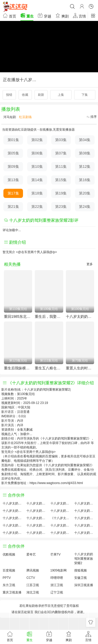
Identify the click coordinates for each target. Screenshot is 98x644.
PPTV (7, 578)
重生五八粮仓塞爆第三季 (49, 368)
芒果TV (56, 554)
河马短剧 (9, 117)
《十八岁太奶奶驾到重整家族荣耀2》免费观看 (61, 518)
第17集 (13, 193)
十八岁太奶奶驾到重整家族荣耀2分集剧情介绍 (61, 533)
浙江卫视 (57, 585)
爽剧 (62, 16)
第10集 (37, 166)
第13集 (13, 180)
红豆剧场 (25, 117)
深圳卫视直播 (84, 585)
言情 (79, 16)
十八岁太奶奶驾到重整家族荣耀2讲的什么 (85, 503)
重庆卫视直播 (12, 592)
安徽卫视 (80, 578)
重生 (27, 16)
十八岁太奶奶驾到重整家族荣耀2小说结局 (37, 518)
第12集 (85, 166)
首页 (9, 16)
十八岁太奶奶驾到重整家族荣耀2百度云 (61, 511)
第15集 (61, 180)
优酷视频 (9, 554)
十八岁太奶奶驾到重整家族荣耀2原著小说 (37, 503)
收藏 (25, 95)
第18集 (37, 193)
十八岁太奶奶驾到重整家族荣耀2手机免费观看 (61, 525)
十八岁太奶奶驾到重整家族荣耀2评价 (13, 503)
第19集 (61, 193)
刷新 (41, 95)
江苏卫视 (33, 585)
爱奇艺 (31, 554)
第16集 (85, 180)
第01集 (13, 140)
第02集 (37, 140)
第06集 (37, 153)
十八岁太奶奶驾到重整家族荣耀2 (80, 317)
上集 (61, 95)
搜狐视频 (80, 570)
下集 (85, 95)
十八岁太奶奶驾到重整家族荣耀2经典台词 (85, 525)
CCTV (31, 578)
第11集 (61, 166)
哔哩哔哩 (57, 578)
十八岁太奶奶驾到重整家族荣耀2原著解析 (37, 525)
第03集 (61, 140)
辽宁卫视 (57, 592)
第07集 (61, 153)
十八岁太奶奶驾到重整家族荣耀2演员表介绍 (85, 511)
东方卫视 (9, 585)
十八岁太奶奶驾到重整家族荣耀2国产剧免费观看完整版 (85, 518)
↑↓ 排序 (92, 117)
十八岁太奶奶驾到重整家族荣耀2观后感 (13, 533)
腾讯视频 (33, 570)
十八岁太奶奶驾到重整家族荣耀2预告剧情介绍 (13, 525)
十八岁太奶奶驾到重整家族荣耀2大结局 (61, 503)
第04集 (85, 140)
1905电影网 (59, 570)
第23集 (61, 207)
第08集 (85, 153)
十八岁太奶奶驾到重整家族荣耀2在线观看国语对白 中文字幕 (85, 533)
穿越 (44, 16)
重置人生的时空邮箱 (80, 368)
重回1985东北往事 (18, 317)
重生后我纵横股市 (18, 368)
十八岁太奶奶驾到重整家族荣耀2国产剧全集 (13, 511)
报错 (9, 95)
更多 (90, 264)
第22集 (37, 207)
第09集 (13, 166)
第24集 (85, 207)
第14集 (37, 180)
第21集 (13, 207)
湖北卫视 (33, 592)
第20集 (85, 193)
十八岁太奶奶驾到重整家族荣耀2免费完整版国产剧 (37, 533)
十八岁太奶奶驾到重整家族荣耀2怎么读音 (13, 518)
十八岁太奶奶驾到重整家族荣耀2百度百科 (37, 511)
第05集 (13, 153)
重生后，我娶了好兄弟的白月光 (49, 317)
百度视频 (9, 570)
